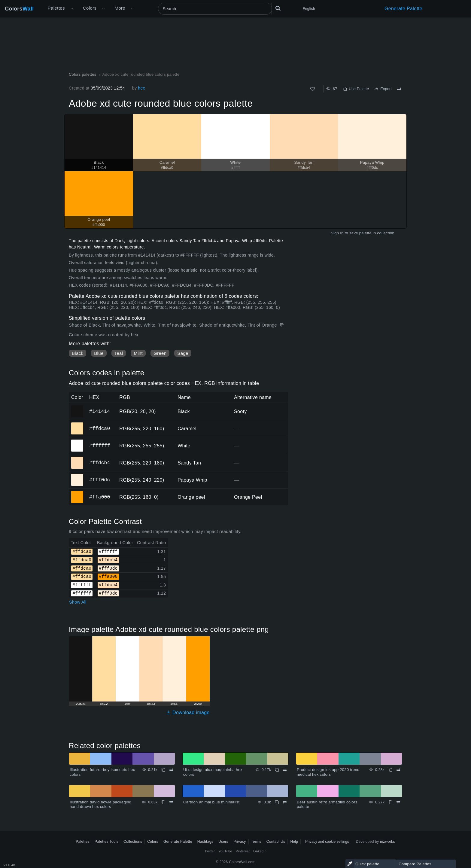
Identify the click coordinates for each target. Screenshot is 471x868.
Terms (256, 842)
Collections (133, 842)
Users (223, 842)
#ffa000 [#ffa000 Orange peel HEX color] (77, 493)
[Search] (215, 9)
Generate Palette (403, 9)
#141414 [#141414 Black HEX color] (77, 407)
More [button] (120, 8)
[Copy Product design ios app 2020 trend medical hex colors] (390, 770)
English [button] (309, 9)
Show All (78, 602)
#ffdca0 (100, 428)
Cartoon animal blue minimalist (211, 802)
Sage (183, 353)
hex (141, 88)
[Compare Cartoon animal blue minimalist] (285, 802)
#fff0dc (100, 480)
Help (294, 842)
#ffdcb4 (100, 463)
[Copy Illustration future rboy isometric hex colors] (163, 770)
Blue (99, 353)
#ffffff (100, 446)
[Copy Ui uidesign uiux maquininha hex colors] (277, 770)
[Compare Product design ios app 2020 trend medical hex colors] (398, 770)
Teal (119, 353)
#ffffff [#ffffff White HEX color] (77, 441)
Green (160, 353)
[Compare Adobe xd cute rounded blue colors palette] (399, 89)
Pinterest (243, 851)
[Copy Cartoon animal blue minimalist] (277, 802)
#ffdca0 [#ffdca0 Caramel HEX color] (77, 424)
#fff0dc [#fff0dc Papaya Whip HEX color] (77, 476)
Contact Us (276, 842)
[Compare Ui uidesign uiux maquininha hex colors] (285, 770)
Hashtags (205, 842)
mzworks (387, 842)
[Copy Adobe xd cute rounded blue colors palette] (283, 325)
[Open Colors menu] (103, 9)
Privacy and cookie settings (327, 842)
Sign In (337, 233)
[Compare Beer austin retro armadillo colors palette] (398, 802)
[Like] (313, 89)
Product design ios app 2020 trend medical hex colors (328, 772)
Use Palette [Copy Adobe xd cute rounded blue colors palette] (356, 89)
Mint (138, 353)
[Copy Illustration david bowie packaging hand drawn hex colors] (163, 802)
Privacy (240, 842)
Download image (188, 713)
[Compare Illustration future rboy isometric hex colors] (171, 770)
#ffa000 (100, 497)
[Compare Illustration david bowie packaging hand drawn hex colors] (171, 802)
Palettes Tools (106, 842)
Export (383, 89)
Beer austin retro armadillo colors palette (327, 804)
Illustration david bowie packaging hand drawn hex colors (100, 804)
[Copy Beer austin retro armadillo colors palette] (390, 802)
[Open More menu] (72, 9)
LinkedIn (260, 851)
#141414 (100, 411)
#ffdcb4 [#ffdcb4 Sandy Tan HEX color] (77, 458)
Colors (19, 9)
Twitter (210, 851)
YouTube (225, 851)
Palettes (56, 8)
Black (77, 353)
